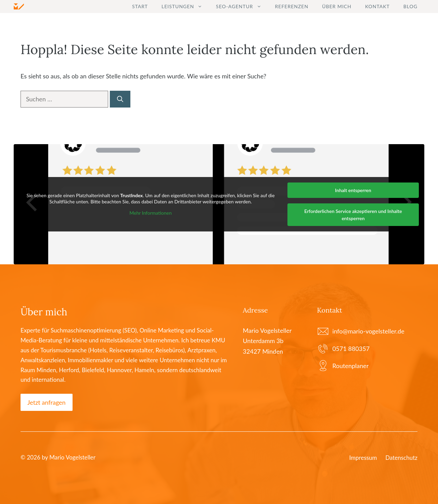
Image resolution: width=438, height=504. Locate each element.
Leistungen (185, 7)
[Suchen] (120, 99)
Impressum (363, 458)
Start (140, 6)
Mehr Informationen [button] (151, 213)
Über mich (337, 6)
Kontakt (377, 6)
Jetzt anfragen (47, 402)
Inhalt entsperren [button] (353, 190)
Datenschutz (401, 458)
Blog (410, 6)
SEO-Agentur (242, 7)
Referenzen (292, 6)
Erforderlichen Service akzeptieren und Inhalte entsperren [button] (353, 215)
